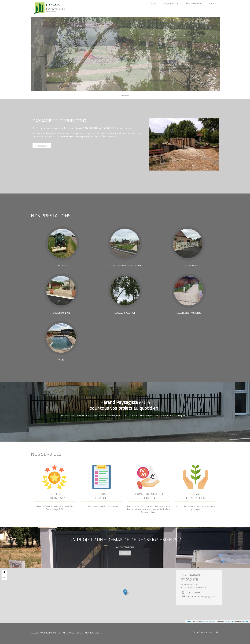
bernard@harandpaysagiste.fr (200, 596)
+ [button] (4, 573)
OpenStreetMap (208, 621)
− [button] (4, 578)
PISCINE (61, 360)
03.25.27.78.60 (192, 593)
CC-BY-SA (229, 621)
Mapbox (246, 621)
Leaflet (189, 621)
